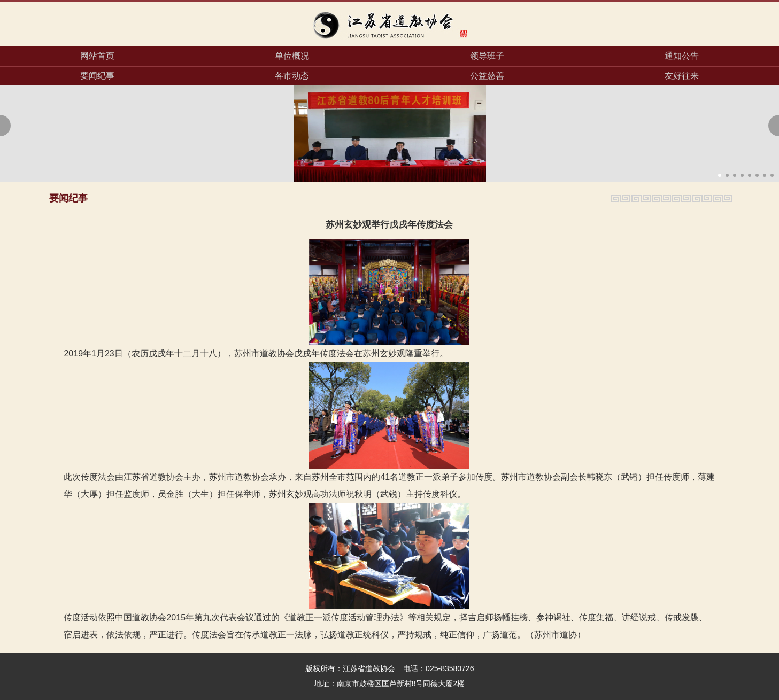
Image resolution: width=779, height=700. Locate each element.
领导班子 (487, 56)
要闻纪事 (97, 76)
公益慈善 (487, 76)
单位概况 (292, 56)
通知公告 (682, 56)
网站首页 (97, 56)
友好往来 (682, 76)
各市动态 (292, 76)
